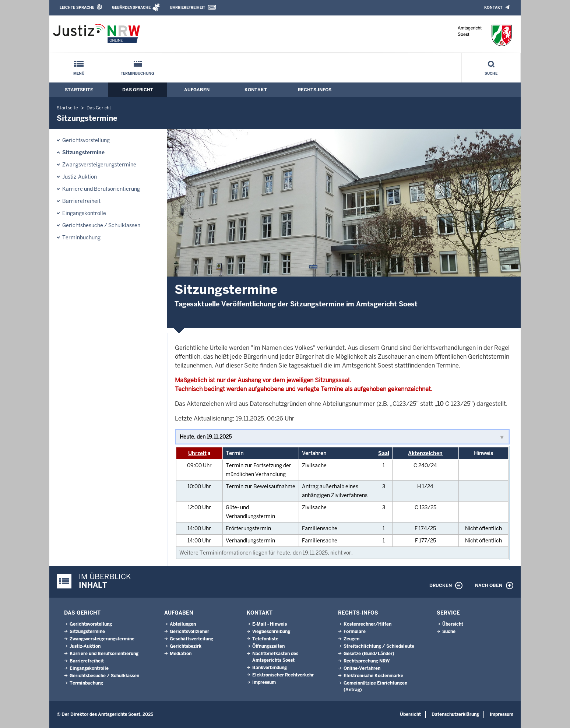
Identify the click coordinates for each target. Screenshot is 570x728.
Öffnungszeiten (268, 646)
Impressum (264, 682)
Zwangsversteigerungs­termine (99, 165)
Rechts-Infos (315, 90)
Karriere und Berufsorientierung (101, 189)
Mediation (181, 654)
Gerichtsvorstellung (86, 140)
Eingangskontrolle (84, 213)
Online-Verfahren (362, 668)
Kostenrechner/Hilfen (367, 624)
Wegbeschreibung (271, 632)
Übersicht (453, 624)
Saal (384, 453)
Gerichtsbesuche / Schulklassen (101, 225)
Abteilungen (183, 624)
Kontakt (493, 8)
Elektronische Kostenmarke (373, 676)
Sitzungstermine (83, 152)
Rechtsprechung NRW (367, 661)
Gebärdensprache (131, 8)
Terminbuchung (138, 73)
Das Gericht (138, 90)
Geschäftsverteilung (191, 639)
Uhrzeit (197, 453)
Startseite (79, 90)
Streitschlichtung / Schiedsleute (379, 646)
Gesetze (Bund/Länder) (369, 654)
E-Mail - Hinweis (270, 624)
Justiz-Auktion (80, 177)
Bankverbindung (270, 668)
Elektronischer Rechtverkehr (283, 675)
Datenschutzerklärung (455, 714)
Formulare (355, 632)
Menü (79, 73)
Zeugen (351, 639)
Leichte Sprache (77, 8)
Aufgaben (197, 90)
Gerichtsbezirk (186, 646)
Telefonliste (265, 639)
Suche (491, 73)
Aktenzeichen (425, 453)
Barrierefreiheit (188, 8)
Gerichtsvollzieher (189, 632)
